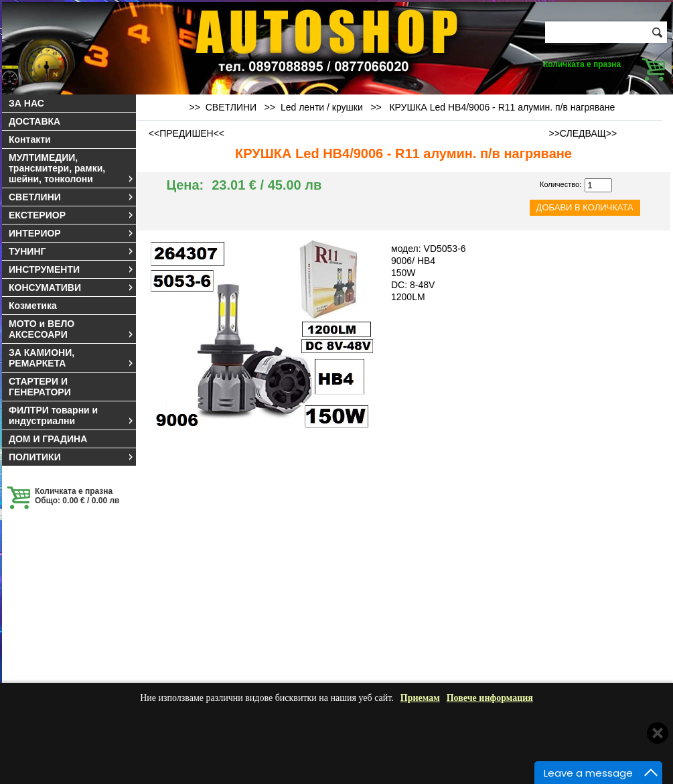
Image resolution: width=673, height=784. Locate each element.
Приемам (420, 698)
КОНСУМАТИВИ (72, 287)
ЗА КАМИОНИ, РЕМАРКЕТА (72, 358)
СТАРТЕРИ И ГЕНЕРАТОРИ (40, 387)
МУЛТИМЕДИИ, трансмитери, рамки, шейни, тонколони (72, 168)
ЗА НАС (26, 103)
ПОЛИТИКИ (72, 457)
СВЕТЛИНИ (72, 197)
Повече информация (490, 698)
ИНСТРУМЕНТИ (72, 269)
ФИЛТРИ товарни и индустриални (72, 415)
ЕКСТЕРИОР (72, 215)
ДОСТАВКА (34, 121)
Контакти (30, 139)
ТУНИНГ (72, 251)
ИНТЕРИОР (72, 233)
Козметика (33, 306)
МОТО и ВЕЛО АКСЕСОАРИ (72, 329)
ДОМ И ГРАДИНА (48, 439)
